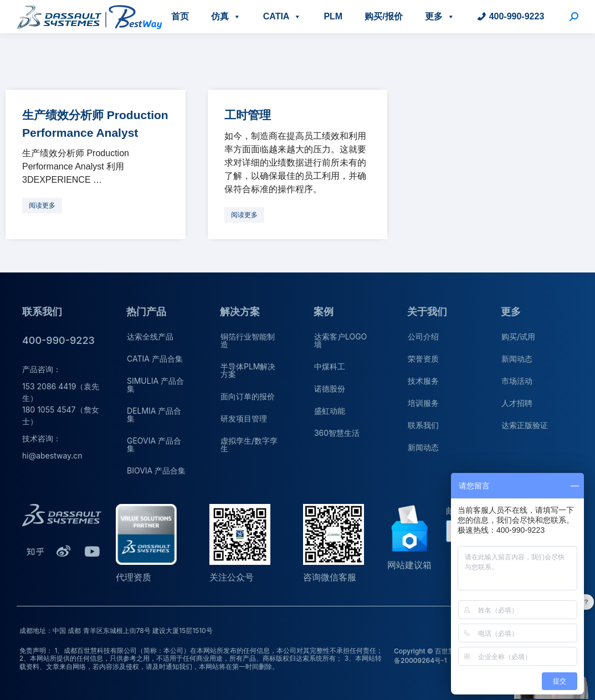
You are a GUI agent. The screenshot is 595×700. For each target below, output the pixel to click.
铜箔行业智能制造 (248, 340)
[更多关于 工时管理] (244, 215)
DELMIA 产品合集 (154, 415)
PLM (333, 16)
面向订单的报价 (248, 396)
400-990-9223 (517, 16)
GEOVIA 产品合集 (154, 444)
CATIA (283, 16)
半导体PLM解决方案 (248, 370)
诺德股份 (330, 388)
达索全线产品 (150, 336)
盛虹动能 (330, 411)
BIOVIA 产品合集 (156, 470)
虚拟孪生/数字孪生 (249, 444)
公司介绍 (423, 336)
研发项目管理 (244, 418)
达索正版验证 (525, 425)
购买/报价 (383, 16)
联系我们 (423, 425)
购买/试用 (518, 336)
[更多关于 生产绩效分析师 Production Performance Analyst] (42, 205)
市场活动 (517, 381)
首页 (180, 16)
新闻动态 (423, 447)
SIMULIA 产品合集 (155, 385)
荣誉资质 (423, 359)
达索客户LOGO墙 (340, 340)
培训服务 (423, 403)
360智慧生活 (337, 433)
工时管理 (248, 115)
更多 (440, 16)
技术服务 (423, 381)
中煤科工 (330, 366)
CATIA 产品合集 (155, 359)
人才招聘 (517, 403)
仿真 (226, 16)
